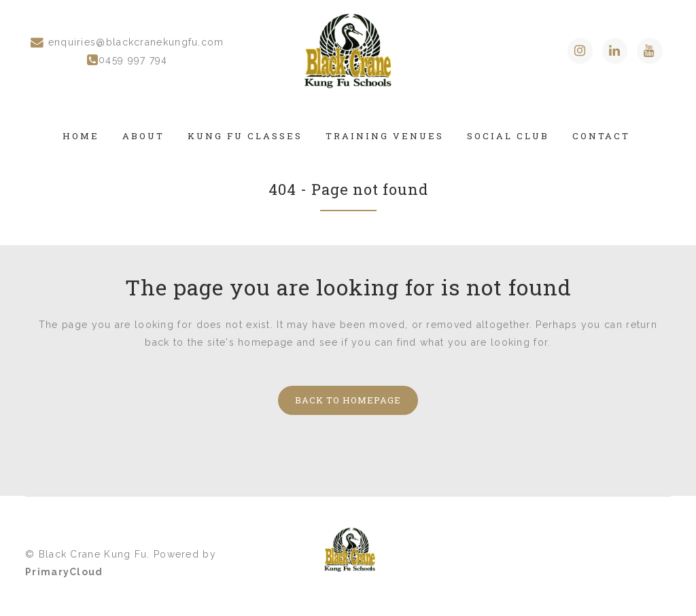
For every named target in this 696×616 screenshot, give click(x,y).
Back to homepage (348, 400)
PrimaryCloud (64, 572)
